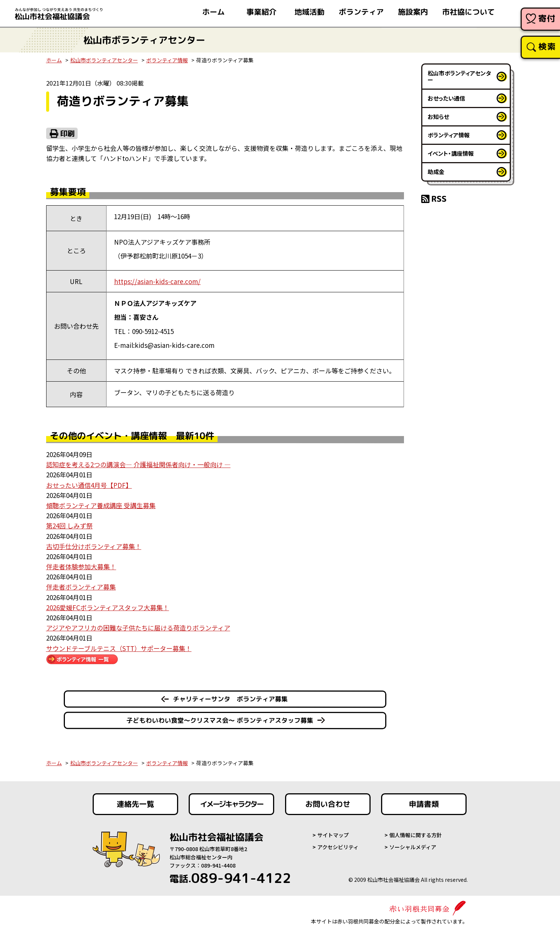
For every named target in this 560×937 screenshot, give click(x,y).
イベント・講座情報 (451, 153)
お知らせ (438, 117)
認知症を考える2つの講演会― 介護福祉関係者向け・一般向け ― (138, 464)
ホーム (54, 60)
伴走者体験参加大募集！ (81, 566)
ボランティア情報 (167, 60)
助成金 (436, 172)
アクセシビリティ (338, 847)
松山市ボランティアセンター (104, 60)
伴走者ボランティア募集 (81, 587)
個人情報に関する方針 (416, 835)
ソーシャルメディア (413, 847)
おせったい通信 (446, 98)
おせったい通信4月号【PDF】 (89, 485)
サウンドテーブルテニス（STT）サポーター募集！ (119, 648)
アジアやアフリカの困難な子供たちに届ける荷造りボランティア (138, 628)
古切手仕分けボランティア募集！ (94, 546)
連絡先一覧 (135, 804)
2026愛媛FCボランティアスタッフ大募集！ (108, 607)
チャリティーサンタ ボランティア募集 (230, 699)
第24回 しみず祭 (69, 526)
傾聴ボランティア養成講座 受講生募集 (101, 505)
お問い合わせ (328, 804)
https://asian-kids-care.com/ (157, 281)
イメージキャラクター (231, 804)
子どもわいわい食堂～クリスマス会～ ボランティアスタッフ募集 (219, 720)
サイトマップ (333, 835)
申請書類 (424, 804)
